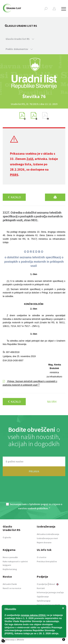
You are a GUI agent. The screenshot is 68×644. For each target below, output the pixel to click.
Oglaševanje (43, 597)
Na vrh (52, 402)
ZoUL (30, 159)
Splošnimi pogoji (39, 504)
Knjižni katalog (10, 569)
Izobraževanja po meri (47, 538)
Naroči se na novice (12, 588)
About (54, 584)
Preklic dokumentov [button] (19, 49)
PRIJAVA (34, 471)
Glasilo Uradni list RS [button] (20, 39)
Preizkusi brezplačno (47, 561)
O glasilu (7, 537)
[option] (34, 96)
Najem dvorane (44, 542)
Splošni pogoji (44, 601)
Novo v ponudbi (10, 557)
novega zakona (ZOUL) (34, 615)
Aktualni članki (10, 584)
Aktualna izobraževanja (48, 534)
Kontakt (41, 588)
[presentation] (34, 492)
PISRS (14, 175)
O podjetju (42, 584)
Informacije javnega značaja (50, 592)
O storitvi (42, 557)
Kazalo (14, 197)
